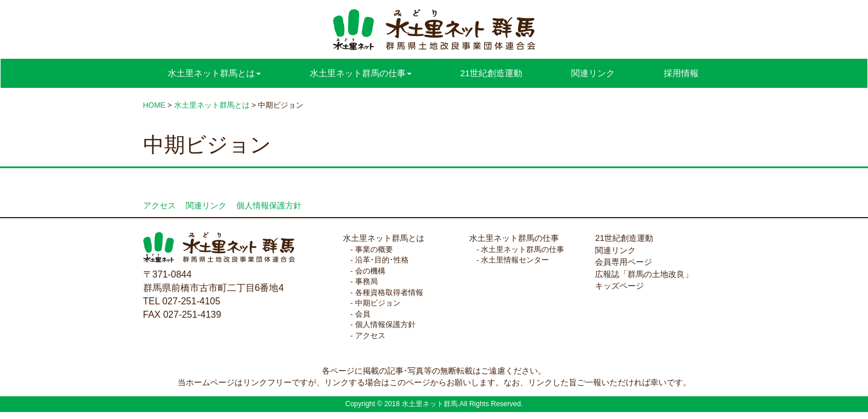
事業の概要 (374, 249)
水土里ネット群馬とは (384, 238)
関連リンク (593, 73)
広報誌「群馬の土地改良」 (644, 274)
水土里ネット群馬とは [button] (214, 73)
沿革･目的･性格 (382, 260)
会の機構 (370, 271)
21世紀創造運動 (492, 73)
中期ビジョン (378, 303)
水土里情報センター (515, 260)
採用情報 (681, 73)
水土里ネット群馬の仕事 (514, 238)
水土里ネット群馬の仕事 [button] (361, 73)
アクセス (160, 206)
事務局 (366, 281)
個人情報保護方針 (269, 206)
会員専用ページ (623, 262)
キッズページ (619, 286)
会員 (363, 314)
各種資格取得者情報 (389, 292)
